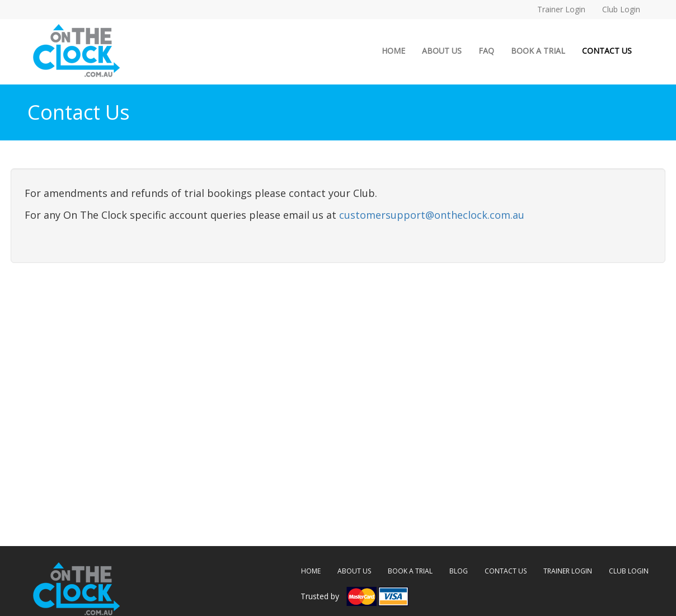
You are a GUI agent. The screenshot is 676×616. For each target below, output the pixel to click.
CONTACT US (607, 51)
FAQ (486, 51)
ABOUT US (442, 51)
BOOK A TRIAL (538, 51)
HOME (398, 50)
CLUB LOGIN (629, 571)
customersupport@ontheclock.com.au (432, 215)
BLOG (459, 571)
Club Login (621, 9)
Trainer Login (561, 9)
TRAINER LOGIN (568, 571)
